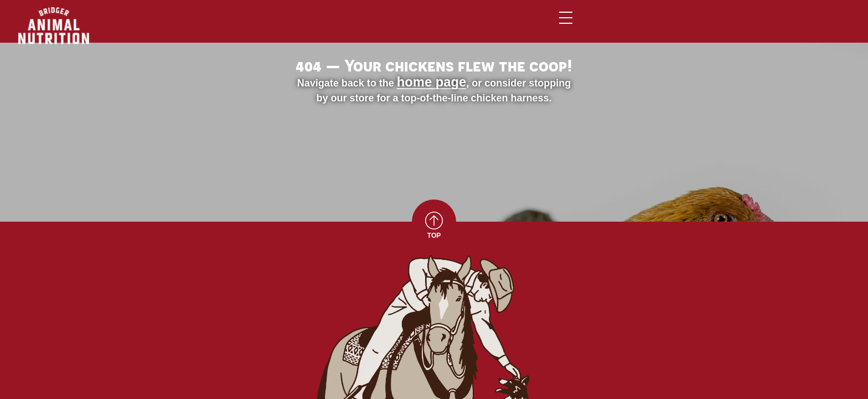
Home (360, 27)
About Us (605, 27)
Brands (476, 27)
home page (272, 190)
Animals (415, 27)
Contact (672, 27)
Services (538, 27)
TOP (434, 342)
